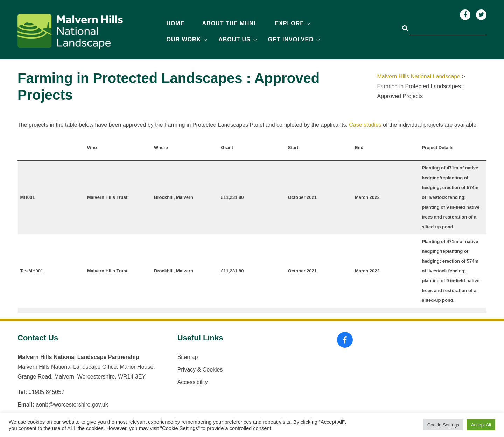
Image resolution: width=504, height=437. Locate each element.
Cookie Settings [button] (443, 425)
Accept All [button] (481, 425)
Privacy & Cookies (200, 370)
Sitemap (188, 357)
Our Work (184, 39)
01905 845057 (47, 392)
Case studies (365, 125)
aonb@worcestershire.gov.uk (72, 405)
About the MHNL (230, 23)
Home (176, 23)
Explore (290, 23)
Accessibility (193, 382)
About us (234, 39)
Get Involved (291, 39)
